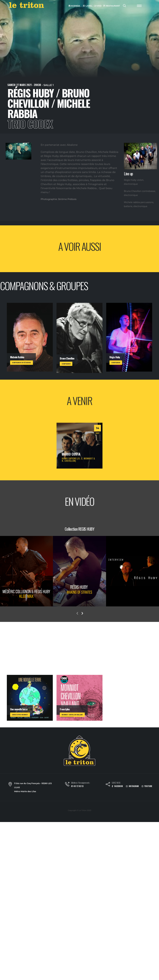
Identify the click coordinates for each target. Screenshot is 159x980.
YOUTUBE (147, 786)
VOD (98, 6)
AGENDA (74, 6)
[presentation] (77, 614)
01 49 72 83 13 (77, 786)
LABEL (88, 6)
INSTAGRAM (132, 786)
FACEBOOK (117, 786)
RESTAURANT (112, 6)
